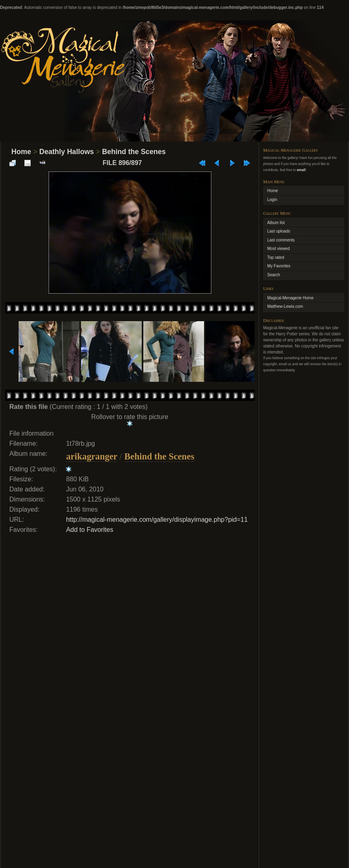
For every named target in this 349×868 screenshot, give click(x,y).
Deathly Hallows (67, 152)
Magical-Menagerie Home (290, 298)
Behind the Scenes (134, 152)
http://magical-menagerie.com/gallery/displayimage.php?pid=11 (157, 520)
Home (21, 152)
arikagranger (92, 456)
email (301, 170)
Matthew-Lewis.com (285, 306)
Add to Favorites (90, 530)
